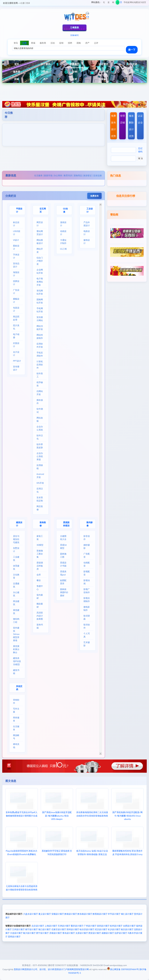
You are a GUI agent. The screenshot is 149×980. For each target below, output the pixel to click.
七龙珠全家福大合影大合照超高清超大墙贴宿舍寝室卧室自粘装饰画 (22, 888)
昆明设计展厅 (14, 937)
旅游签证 (88, 175)
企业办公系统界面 (40, 456)
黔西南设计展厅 (100, 914)
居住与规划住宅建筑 (16, 539)
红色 (104, 3)
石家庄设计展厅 (59, 929)
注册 (23, 3)
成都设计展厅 (108, 933)
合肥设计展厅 (129, 926)
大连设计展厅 (16, 933)
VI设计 (16, 240)
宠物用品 (78, 175)
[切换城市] (74, 35)
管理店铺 (122, 119)
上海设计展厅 (51, 926)
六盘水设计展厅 (31, 914)
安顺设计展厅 (58, 914)
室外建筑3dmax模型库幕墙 (16, 634)
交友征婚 (97, 175)
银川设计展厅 (29, 933)
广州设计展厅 (90, 926)
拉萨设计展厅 (121, 933)
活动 (46, 72)
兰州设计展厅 (18, 929)
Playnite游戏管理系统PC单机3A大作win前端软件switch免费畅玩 (22, 852)
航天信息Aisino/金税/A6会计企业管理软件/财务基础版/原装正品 (92, 852)
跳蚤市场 (48, 175)
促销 (74, 72)
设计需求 (103, 64)
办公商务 (58, 175)
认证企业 (140, 119)
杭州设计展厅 (116, 926)
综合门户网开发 (40, 261)
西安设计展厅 (95, 933)
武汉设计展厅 (101, 929)
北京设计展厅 (38, 926)
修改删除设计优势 (131, 126)
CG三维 (63, 249)
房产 (46, 79)
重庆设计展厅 (77, 926)
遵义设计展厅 (45, 914)
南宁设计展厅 (31, 929)
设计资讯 (46, 64)
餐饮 (39, 580)
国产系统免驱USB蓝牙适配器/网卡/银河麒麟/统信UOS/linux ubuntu (127, 816)
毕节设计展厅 (114, 914)
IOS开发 (40, 483)
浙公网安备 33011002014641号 (123, 969)
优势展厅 (74, 64)
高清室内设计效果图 (40, 616)
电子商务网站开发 (40, 282)
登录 (28, 3)
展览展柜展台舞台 (16, 649)
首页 (17, 64)
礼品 (132, 72)
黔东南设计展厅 (85, 914)
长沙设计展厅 (114, 929)
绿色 (118, 3)
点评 (74, 79)
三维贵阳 (74, 27)
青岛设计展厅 (69, 933)
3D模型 (40, 545)
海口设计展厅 (45, 929)
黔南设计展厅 (71, 914)
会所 (39, 575)
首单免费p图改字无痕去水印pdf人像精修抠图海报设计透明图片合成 (22, 814)
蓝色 (109, 3)
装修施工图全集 (40, 554)
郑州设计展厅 (73, 929)
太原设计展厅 (82, 933)
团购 (17, 79)
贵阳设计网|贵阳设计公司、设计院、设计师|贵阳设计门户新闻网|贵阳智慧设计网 (51, 969)
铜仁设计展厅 (127, 914)
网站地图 (134, 2)
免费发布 (94, 196)
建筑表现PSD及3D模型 (17, 661)
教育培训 (68, 175)
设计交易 (132, 64)
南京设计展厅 (127, 929)
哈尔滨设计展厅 (87, 929)
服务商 (17, 72)
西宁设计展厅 (42, 933)
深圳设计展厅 (103, 926)
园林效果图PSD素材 (64, 592)
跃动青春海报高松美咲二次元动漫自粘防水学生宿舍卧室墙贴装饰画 (92, 814)
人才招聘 (103, 72)
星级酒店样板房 (40, 566)
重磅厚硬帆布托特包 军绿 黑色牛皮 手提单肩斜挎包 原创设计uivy (127, 852)
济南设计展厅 (56, 933)
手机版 (126, 2)
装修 (103, 79)
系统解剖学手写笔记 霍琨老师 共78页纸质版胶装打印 (57, 852)
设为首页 (142, 2)
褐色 (113, 3)
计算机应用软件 (40, 365)
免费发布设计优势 (113, 126)
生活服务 (38, 175)
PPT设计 (17, 361)
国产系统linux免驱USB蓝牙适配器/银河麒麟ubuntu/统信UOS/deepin (57, 816)
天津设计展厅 (64, 926)
